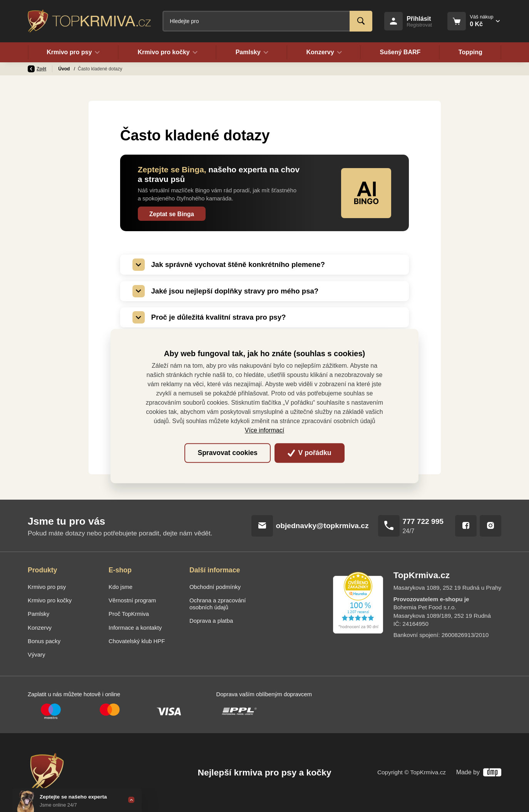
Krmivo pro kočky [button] (167, 52)
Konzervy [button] (324, 52)
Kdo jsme (121, 587)
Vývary (36, 655)
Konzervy (40, 628)
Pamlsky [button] (252, 52)
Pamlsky (39, 614)
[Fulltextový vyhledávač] (267, 21)
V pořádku (310, 453)
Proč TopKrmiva (129, 614)
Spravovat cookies (227, 453)
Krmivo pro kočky (50, 600)
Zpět (37, 69)
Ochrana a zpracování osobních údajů (218, 604)
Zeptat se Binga (172, 214)
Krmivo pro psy (47, 587)
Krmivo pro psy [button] (73, 52)
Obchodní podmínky (215, 587)
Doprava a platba (211, 621)
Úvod (64, 69)
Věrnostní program (132, 600)
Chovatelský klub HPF (137, 641)
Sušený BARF (400, 52)
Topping (470, 52)
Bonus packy (44, 641)
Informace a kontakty (135, 628)
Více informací (264, 431)
